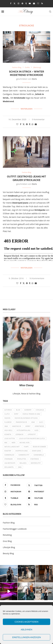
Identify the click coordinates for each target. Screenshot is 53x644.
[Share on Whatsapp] (33, 124)
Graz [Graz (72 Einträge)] (33, 422)
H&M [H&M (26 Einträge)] (6, 426)
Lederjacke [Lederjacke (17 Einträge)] (19, 434)
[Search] (50, 12)
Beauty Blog (8, 553)
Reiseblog (7, 535)
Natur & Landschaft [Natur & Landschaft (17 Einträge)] (12, 447)
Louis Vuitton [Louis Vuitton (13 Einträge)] (10, 439)
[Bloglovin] (38, 3)
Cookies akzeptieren (26, 622)
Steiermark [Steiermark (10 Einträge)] (9, 459)
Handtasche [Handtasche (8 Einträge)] (16, 426)
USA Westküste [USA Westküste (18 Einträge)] (10, 463)
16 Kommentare (37, 278)
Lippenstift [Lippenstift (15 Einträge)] (32, 434)
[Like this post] (17, 124)
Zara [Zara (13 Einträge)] (20, 467)
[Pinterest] (22, 3)
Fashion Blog (9, 523)
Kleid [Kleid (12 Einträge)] (36, 430)
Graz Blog (7, 541)
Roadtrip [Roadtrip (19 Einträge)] (8, 451)
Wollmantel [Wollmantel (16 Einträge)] (9, 467)
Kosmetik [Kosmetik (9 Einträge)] (8, 434)
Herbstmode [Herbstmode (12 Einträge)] (39, 426)
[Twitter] (14, 3)
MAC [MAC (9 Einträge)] (6, 443)
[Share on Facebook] (21, 124)
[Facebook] (11, 3)
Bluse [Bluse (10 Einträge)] (18, 410)
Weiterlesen (27, 109)
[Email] (34, 3)
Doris (34, 79)
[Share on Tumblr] (30, 124)
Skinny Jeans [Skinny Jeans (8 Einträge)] (36, 451)
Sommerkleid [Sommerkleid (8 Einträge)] (9, 455)
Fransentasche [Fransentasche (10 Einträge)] (21, 422)
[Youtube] (30, 3)
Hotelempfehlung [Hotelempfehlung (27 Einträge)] (23, 430)
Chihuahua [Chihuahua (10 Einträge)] (40, 410)
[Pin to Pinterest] (27, 124)
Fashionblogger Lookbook (15, 529)
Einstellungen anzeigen (26, 637)
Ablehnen (26, 630)
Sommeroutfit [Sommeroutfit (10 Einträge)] (24, 455)
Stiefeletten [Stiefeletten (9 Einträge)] (21, 459)
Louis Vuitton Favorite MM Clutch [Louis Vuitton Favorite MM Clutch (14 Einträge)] (32, 439)
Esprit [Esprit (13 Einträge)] (16, 414)
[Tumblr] (26, 3)
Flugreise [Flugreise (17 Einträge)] (8, 422)
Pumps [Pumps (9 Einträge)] (26, 447)
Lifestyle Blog (9, 547)
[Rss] (42, 3)
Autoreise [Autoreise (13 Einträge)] (8, 410)
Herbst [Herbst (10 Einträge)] (28, 426)
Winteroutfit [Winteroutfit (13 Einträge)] (36, 463)
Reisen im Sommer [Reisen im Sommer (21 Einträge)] (39, 447)
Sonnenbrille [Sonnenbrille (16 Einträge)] (39, 455)
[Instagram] (18, 3)
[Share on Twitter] (24, 124)
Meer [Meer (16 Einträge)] (13, 443)
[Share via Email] (36, 124)
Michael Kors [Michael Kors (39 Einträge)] (25, 443)
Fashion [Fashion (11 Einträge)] (7, 418)
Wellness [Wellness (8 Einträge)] (23, 463)
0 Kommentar (38, 119)
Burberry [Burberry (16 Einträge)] (28, 410)
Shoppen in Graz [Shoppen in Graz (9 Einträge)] (22, 451)
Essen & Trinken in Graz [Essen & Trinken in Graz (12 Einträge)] (31, 414)
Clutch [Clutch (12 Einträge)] (7, 414)
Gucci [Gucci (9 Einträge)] (41, 422)
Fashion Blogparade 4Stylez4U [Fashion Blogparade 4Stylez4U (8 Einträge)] (26, 418)
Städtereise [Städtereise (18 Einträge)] (35, 459)
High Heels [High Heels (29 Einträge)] (8, 430)
